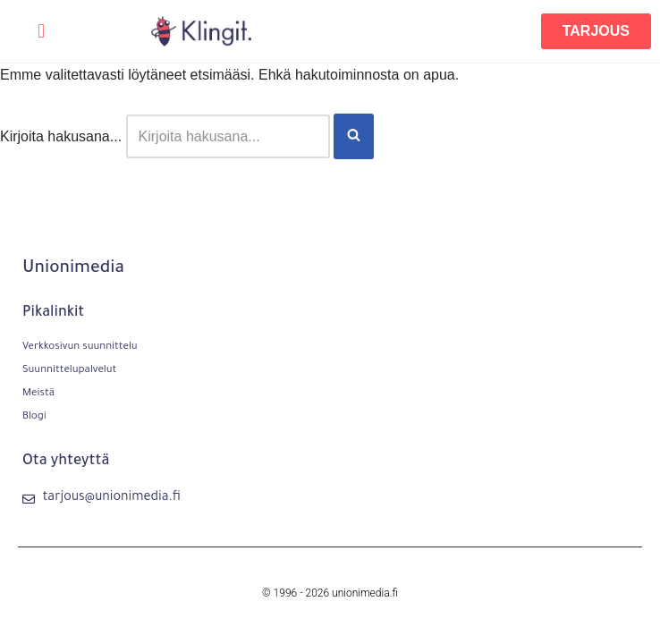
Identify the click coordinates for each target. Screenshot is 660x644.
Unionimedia (73, 269)
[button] (41, 32)
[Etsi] (228, 137)
